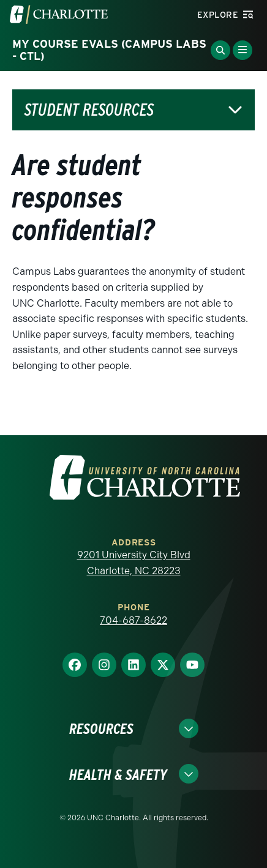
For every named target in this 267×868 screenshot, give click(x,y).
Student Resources (89, 110)
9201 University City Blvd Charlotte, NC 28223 (134, 563)
